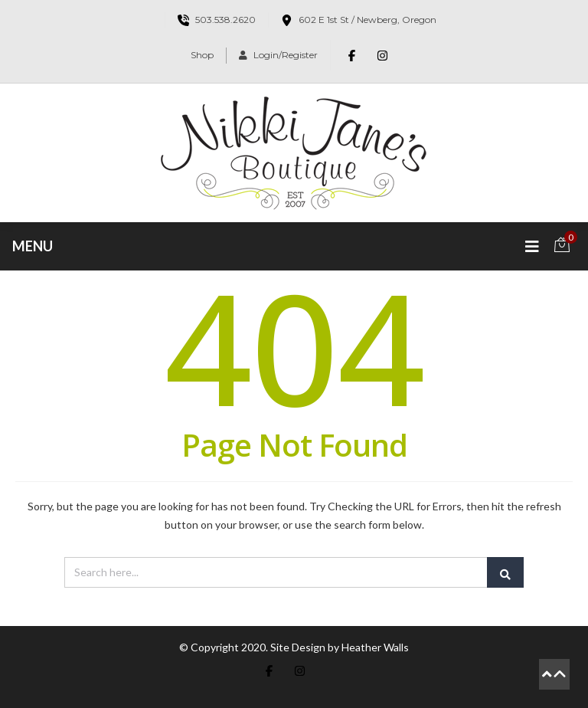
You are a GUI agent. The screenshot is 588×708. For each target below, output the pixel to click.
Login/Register (278, 55)
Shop (202, 55)
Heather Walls (375, 647)
